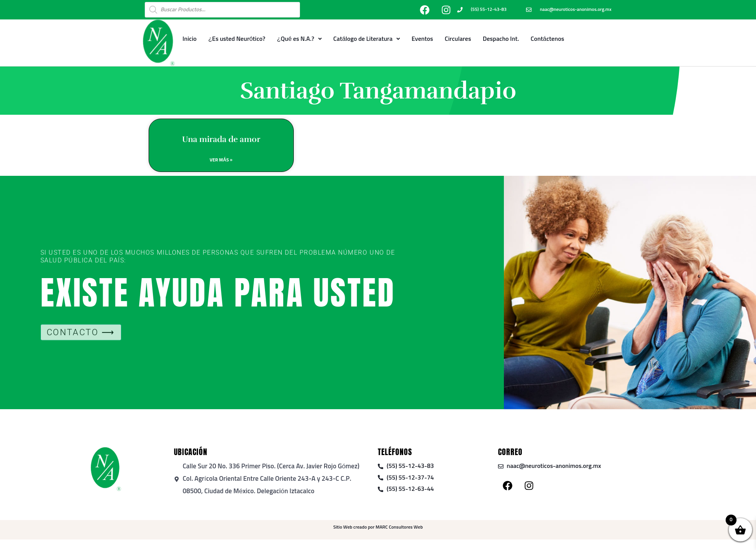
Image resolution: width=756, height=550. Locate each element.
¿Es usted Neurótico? (237, 39)
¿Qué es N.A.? (299, 39)
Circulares (458, 39)
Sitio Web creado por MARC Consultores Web (378, 528)
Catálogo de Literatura (367, 39)
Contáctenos (547, 39)
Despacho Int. (501, 39)
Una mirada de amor (221, 141)
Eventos (422, 39)
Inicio (189, 39)
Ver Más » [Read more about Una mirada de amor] (221, 163)
